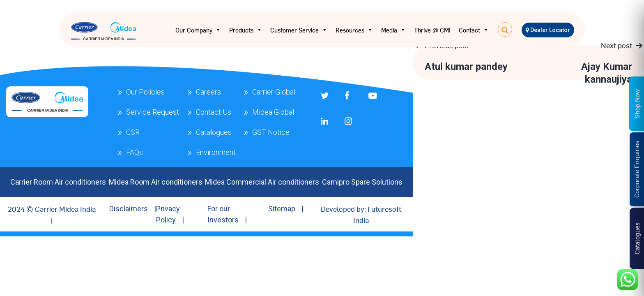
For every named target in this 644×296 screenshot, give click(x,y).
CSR (133, 132)
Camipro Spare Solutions (362, 182)
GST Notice (271, 132)
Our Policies (145, 92)
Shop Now (637, 103)
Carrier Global (274, 92)
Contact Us (214, 112)
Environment (216, 152)
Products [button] (246, 30)
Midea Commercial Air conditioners (262, 182)
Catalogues (214, 132)
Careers (208, 92)
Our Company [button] (198, 30)
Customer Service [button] (299, 30)
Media (393, 30)
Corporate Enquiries (636, 169)
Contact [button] (474, 30)
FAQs (135, 152)
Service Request (153, 112)
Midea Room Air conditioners (156, 182)
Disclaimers (129, 209)
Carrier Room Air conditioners (58, 182)
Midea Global (273, 112)
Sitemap (282, 209)
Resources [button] (354, 30)
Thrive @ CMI (432, 30)
